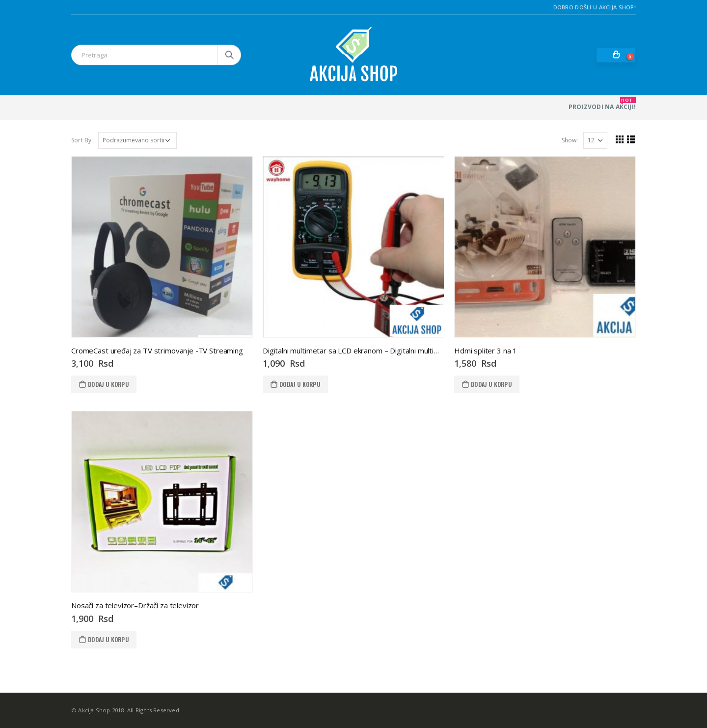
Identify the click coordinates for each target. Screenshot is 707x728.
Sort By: (82, 140)
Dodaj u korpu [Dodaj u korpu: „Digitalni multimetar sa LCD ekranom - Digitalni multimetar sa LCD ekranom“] (300, 384)
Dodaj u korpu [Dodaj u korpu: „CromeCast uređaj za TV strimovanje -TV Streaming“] (108, 384)
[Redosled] (137, 140)
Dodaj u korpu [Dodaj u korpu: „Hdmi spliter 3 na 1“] (491, 384)
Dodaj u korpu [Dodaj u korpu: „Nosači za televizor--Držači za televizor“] (108, 639)
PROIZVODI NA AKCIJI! (602, 104)
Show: (570, 140)
